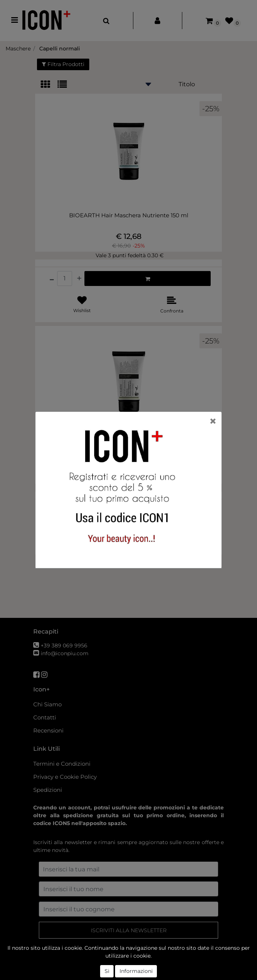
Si (107, 971)
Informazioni (136, 971)
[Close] (213, 421)
